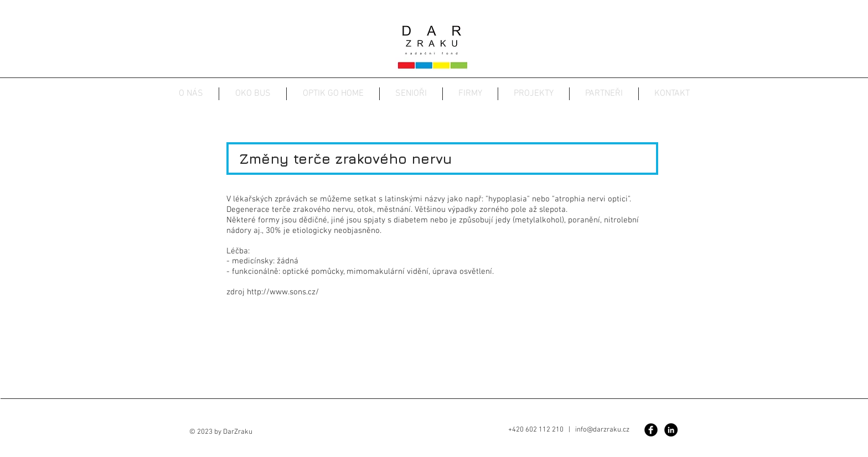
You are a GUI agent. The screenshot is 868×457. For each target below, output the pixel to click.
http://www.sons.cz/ (283, 292)
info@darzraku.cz (602, 430)
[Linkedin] (671, 430)
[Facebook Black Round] (651, 430)
